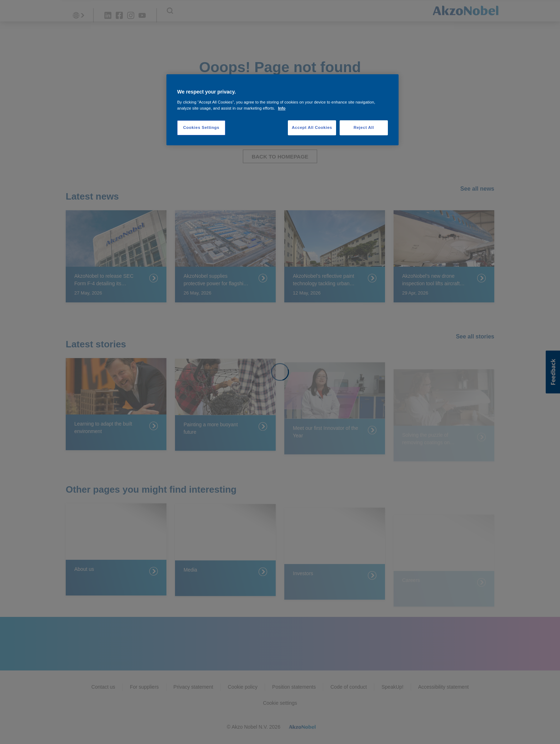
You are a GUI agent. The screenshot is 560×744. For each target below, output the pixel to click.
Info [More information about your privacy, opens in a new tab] (282, 108)
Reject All (364, 127)
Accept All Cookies (312, 127)
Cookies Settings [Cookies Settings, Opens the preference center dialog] (201, 127)
